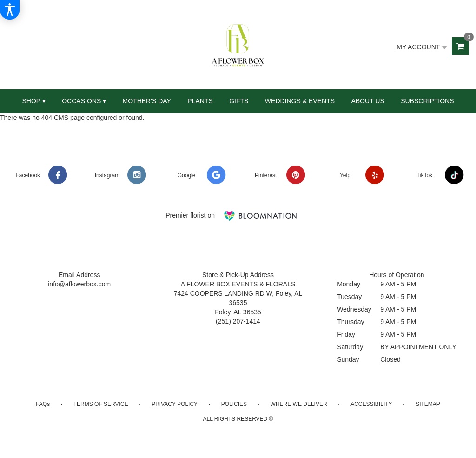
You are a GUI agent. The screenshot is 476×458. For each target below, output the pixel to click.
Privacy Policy (175, 404)
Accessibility (371, 404)
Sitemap (428, 404)
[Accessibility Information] (10, 10)
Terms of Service (101, 404)
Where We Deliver (299, 404)
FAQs (43, 404)
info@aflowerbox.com (79, 284)
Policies (234, 404)
